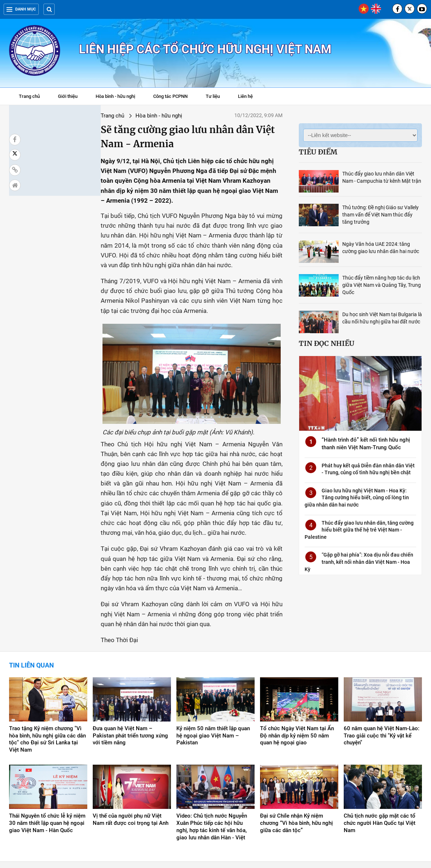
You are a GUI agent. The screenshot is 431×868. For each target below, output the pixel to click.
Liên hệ (245, 96)
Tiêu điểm (318, 152)
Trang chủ (29, 96)
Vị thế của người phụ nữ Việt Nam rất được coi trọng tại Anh (131, 769)
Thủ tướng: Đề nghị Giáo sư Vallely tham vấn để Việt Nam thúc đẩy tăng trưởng (380, 215)
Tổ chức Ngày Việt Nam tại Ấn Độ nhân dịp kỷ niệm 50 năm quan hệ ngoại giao (297, 685)
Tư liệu (216, 97)
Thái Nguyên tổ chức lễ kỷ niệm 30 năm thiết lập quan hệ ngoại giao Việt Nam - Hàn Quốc (47, 772)
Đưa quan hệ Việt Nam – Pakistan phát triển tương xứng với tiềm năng (130, 685)
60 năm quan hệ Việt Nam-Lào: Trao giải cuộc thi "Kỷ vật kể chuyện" (382, 685)
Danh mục (21, 9)
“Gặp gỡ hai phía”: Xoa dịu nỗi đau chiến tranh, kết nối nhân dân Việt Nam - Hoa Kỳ (359, 562)
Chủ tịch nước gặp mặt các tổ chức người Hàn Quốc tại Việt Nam (380, 772)
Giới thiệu (68, 96)
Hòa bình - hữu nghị (115, 96)
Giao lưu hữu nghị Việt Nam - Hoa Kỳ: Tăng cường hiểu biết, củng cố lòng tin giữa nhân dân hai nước (357, 498)
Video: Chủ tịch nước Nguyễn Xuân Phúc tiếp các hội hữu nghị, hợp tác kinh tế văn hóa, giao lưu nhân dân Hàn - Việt (212, 776)
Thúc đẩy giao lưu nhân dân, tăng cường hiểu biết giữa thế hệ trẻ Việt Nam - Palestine (359, 530)
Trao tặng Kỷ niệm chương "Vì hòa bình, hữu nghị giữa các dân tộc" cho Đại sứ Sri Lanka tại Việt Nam (47, 689)
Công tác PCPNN (170, 96)
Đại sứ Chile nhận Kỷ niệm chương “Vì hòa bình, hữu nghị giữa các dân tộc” (296, 772)
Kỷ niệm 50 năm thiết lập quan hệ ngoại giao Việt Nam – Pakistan (213, 685)
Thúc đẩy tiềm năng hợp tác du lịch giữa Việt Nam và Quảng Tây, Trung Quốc (382, 285)
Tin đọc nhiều (327, 343)
